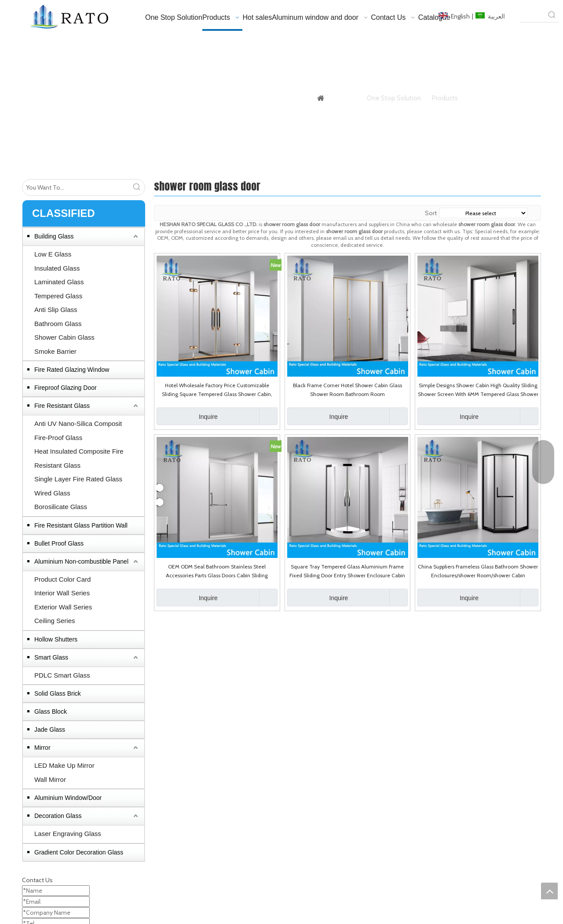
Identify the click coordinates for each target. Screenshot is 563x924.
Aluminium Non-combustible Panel (81, 561)
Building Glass (54, 236)
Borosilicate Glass (61, 507)
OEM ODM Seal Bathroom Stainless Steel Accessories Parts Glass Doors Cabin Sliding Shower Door (217, 572)
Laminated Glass (59, 282)
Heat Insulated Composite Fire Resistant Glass (79, 458)
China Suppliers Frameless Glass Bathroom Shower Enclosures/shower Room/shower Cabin (478, 571)
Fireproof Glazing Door (66, 388)
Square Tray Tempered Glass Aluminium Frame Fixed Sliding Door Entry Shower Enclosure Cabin (347, 571)
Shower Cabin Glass (64, 337)
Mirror (42, 748)
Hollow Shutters (56, 639)
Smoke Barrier (55, 351)
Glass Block (51, 711)
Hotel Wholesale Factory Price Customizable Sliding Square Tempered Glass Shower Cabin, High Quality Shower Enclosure (217, 390)
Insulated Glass (57, 268)
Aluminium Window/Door (68, 798)
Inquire (187, 416)
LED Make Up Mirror (64, 765)
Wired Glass (52, 493)
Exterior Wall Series (63, 607)
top (549, 891)
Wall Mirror (50, 779)
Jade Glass (50, 730)
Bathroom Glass (58, 324)
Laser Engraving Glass (68, 834)
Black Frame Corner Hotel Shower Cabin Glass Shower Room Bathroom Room (347, 390)
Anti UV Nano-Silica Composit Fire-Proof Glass (78, 431)
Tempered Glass (58, 296)
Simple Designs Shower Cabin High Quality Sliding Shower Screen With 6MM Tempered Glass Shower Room (478, 390)
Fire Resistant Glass (62, 406)
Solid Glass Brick (58, 693)
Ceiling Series (55, 621)
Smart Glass (51, 657)
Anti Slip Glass (56, 310)
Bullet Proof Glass (59, 543)
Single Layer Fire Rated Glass (78, 479)
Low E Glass (53, 254)
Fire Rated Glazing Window (72, 370)
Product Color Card (62, 579)
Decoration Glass (58, 816)
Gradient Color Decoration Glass (79, 852)
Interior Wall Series (62, 593)
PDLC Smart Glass (62, 675)
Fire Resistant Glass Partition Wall (81, 525)
